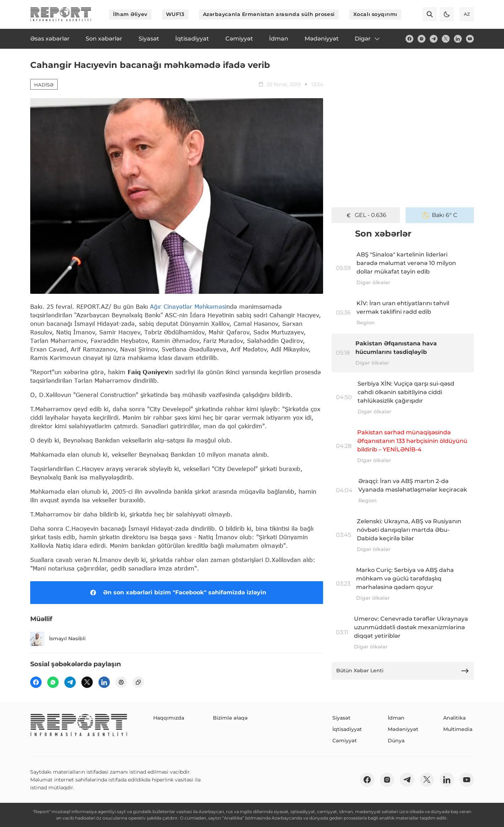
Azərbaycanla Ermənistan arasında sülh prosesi (269, 14)
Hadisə (44, 85)
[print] (121, 682)
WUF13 (175, 14)
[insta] (422, 39)
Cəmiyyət (345, 741)
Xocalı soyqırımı (375, 14)
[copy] (138, 682)
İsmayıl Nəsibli (58, 639)
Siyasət (341, 718)
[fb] (409, 39)
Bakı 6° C (440, 215)
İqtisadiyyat (347, 729)
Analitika (454, 718)
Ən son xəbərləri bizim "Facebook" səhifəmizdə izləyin (177, 593)
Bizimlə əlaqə (230, 718)
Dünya (396, 741)
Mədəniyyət (403, 729)
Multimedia (458, 729)
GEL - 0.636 (366, 215)
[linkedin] (458, 39)
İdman (396, 718)
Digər (368, 39)
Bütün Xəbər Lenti (403, 671)
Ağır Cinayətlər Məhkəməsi (188, 306)
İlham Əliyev (130, 14)
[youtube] (470, 39)
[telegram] (434, 39)
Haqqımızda (169, 718)
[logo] (61, 14)
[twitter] (446, 39)
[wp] (53, 682)
